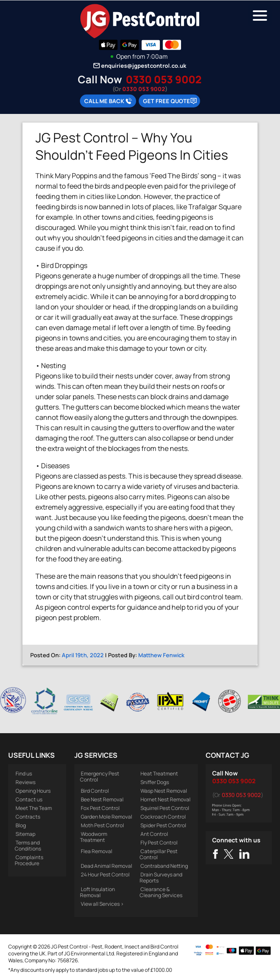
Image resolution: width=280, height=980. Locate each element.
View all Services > (102, 904)
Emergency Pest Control (100, 777)
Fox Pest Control (100, 808)
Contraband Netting (164, 866)
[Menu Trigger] (260, 15)
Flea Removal (97, 851)
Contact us (29, 799)
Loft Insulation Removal (97, 892)
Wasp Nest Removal (164, 791)
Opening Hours (33, 791)
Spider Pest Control (163, 825)
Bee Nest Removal (102, 799)
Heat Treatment (159, 774)
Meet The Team (34, 808)
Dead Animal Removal (107, 866)
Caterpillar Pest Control (159, 854)
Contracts (28, 817)
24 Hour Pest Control (105, 874)
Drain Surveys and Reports (161, 878)
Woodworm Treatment (94, 837)
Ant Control (154, 834)
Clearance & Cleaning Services (161, 892)
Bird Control (95, 791)
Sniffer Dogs (155, 782)
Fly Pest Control (159, 843)
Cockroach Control (163, 817)
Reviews (25, 782)
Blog (21, 825)
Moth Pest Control (102, 825)
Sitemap (25, 834)
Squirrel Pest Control (165, 808)
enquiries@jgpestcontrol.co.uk (144, 66)
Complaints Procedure (29, 860)
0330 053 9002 (164, 79)
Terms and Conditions (28, 846)
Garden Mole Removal (107, 817)
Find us (24, 774)
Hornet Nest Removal (165, 799)
